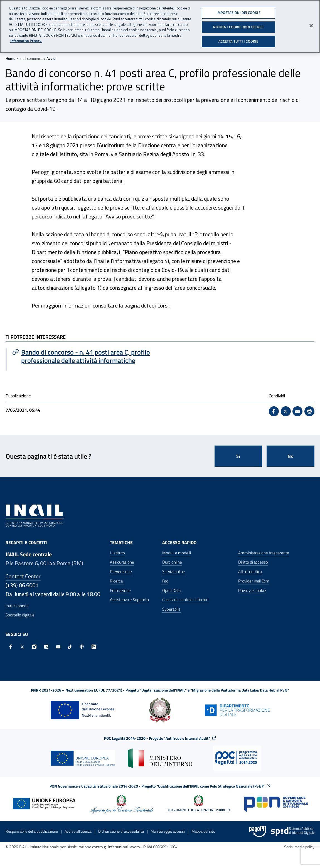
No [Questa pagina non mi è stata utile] (291, 456)
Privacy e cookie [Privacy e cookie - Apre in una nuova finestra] (252, 590)
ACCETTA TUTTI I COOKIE (238, 38)
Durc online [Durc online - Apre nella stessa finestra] (172, 562)
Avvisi (51, 58)
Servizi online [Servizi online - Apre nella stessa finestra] (174, 571)
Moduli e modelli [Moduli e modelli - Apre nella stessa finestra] (177, 553)
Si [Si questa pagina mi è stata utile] (238, 456)
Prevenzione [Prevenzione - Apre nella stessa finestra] (121, 571)
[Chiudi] (311, 22)
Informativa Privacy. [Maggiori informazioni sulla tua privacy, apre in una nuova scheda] (26, 37)
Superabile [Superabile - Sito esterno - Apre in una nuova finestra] (171, 609)
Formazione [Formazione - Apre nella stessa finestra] (120, 590)
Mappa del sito (203, 831)
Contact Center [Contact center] (23, 576)
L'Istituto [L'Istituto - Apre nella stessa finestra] (117, 553)
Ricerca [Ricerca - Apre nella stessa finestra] (116, 581)
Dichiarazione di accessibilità (121, 831)
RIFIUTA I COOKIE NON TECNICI (238, 23)
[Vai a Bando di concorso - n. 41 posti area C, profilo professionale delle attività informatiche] (83, 356)
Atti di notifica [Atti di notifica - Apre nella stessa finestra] (250, 571)
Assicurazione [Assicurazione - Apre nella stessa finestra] (122, 562)
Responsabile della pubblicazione (32, 831)
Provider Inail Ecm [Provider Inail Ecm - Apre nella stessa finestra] (254, 581)
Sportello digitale (20, 615)
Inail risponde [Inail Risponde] (17, 606)
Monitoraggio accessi (168, 831)
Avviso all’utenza (78, 831)
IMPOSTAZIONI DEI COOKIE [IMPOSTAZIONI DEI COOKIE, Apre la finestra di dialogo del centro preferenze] (238, 9)
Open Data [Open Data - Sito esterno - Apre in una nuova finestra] (171, 590)
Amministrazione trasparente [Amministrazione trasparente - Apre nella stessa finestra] (264, 553)
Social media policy (299, 847)
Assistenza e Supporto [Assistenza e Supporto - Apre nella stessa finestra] (129, 600)
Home (10, 58)
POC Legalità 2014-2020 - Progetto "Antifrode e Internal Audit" (157, 738)
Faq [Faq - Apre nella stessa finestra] (165, 581)
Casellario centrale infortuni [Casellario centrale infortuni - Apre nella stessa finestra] (186, 600)
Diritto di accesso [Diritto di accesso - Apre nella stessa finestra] (253, 562)
